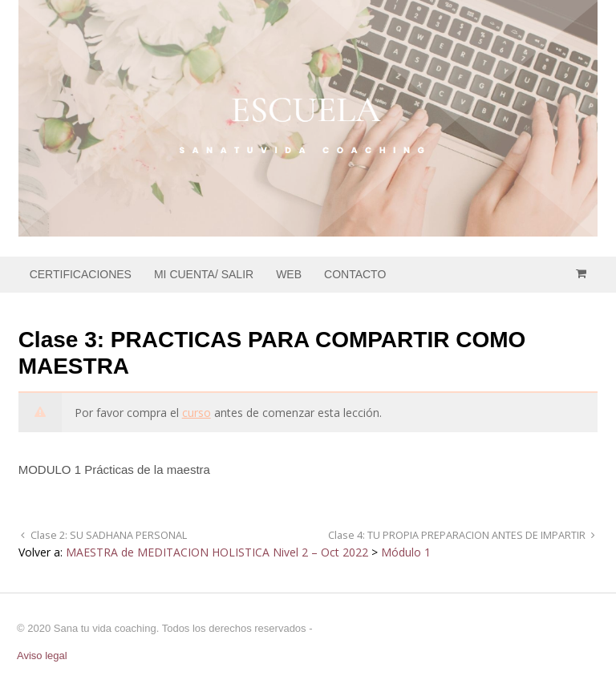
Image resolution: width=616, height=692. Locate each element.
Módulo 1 (406, 552)
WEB (289, 274)
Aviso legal (42, 656)
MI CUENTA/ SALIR (204, 274)
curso (197, 413)
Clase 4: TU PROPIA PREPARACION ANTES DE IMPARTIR (458, 535)
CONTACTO (355, 274)
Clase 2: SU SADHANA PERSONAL (107, 535)
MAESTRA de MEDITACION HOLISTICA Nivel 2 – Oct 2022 (217, 552)
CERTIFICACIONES (81, 274)
